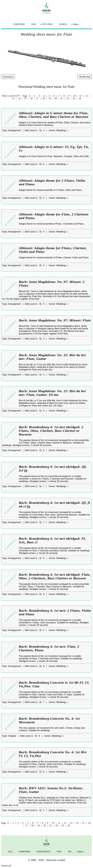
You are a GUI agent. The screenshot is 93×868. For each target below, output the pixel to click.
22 (68, 98)
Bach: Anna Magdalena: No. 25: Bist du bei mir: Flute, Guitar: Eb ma (52, 393)
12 (87, 96)
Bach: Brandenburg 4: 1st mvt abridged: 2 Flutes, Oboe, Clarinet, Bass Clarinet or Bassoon (51, 431)
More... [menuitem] (77, 24)
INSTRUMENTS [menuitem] (43, 852)
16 (31, 98)
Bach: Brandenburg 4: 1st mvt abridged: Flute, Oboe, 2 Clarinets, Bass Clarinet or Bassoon (55, 576)
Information (8, 77)
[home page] (46, 8)
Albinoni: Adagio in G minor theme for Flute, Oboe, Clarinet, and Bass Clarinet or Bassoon (54, 115)
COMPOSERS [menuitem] (19, 24)
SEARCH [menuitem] (63, 24)
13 (13, 98)
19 (50, 98)
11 (80, 96)
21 (62, 98)
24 (80, 98)
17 (37, 98)
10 (74, 96)
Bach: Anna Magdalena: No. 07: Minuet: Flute (55, 320)
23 (74, 98)
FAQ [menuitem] (10, 852)
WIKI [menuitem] (34, 24)
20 (56, 98)
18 (43, 98)
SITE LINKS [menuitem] (47, 24)
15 (25, 98)
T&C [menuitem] (70, 852)
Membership (85, 77)
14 (19, 98)
